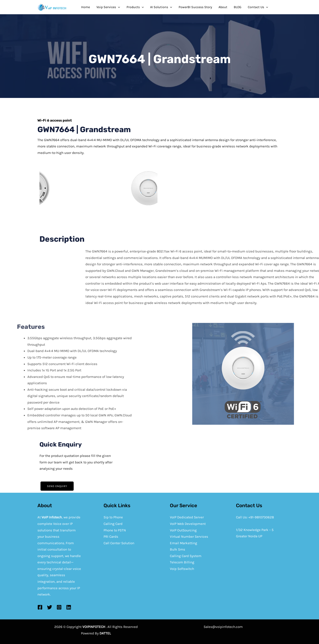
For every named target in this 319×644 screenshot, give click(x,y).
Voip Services (108, 7)
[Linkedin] (69, 607)
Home (86, 7)
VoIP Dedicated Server (187, 517)
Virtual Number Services (189, 536)
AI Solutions (161, 7)
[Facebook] (40, 607)
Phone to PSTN (115, 530)
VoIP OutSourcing (183, 530)
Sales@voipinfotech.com (223, 627)
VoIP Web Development (188, 524)
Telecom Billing (182, 562)
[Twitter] (50, 607)
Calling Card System (186, 556)
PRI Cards (111, 536)
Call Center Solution (119, 543)
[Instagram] (59, 607)
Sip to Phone (113, 517)
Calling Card (113, 524)
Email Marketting (184, 543)
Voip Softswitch (182, 569)
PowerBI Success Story (195, 7)
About (223, 7)
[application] (118, 7)
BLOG (238, 7)
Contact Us (258, 7)
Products (135, 7)
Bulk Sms (178, 549)
